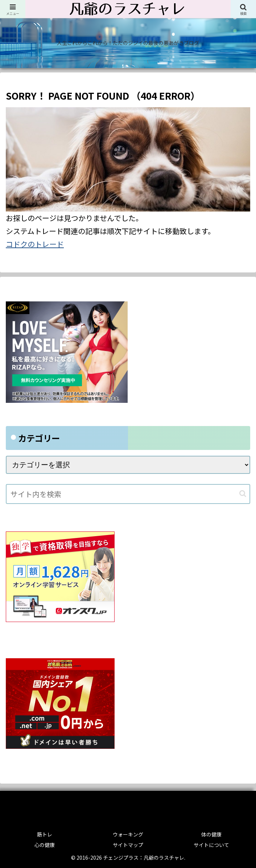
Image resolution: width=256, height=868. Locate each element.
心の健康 (45, 845)
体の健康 (211, 834)
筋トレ (45, 834)
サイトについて (211, 845)
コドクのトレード (35, 244)
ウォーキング (128, 834)
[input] (128, 494)
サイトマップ (128, 845)
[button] (243, 494)
